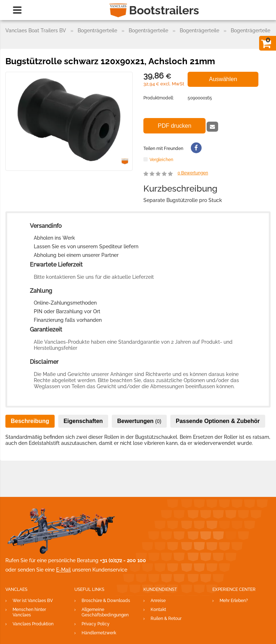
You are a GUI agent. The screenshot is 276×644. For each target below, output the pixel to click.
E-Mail (63, 570)
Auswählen (223, 79)
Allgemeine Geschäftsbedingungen (105, 612)
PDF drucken (174, 126)
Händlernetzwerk (99, 633)
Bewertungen (193, 173)
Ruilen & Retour (166, 619)
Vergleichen (161, 159)
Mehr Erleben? (234, 601)
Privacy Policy (96, 624)
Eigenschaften (83, 421)
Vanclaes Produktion (33, 624)
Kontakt (158, 610)
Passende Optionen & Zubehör (218, 421)
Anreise (158, 601)
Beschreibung (30, 421)
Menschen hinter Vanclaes (29, 612)
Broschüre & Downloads (106, 601)
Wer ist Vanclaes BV (33, 601)
